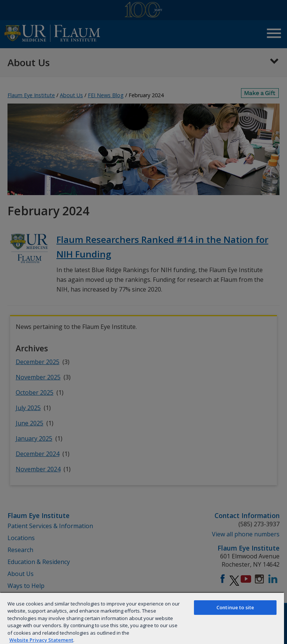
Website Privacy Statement (41, 640)
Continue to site (235, 607)
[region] (142, 618)
